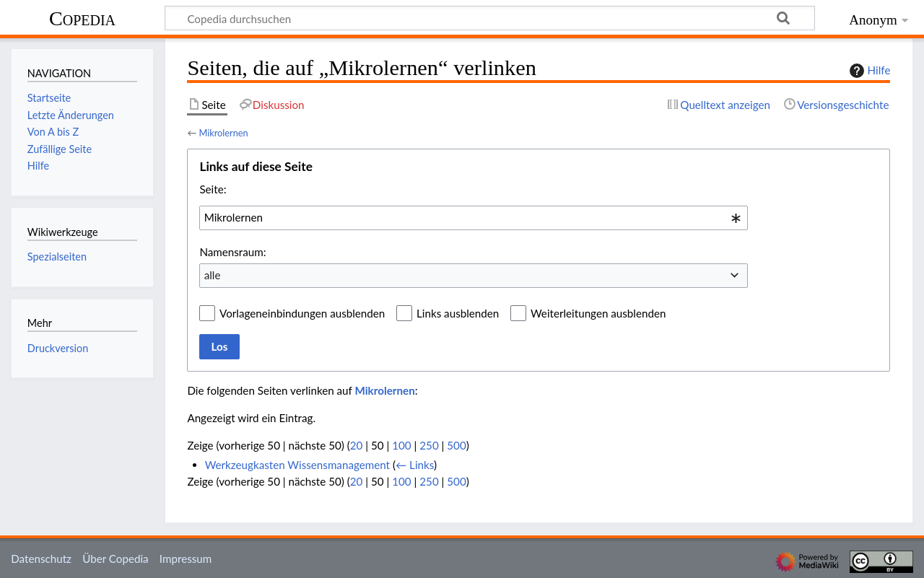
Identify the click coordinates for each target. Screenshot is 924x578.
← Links (415, 465)
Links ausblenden (458, 313)
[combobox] (474, 218)
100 (401, 445)
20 (357, 445)
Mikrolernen (223, 133)
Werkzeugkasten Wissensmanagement (297, 465)
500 (456, 445)
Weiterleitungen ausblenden (598, 313)
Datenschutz (41, 559)
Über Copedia (115, 559)
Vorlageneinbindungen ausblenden (302, 313)
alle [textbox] (213, 275)
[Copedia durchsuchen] (490, 18)
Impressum (186, 559)
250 (429, 445)
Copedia (82, 18)
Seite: (213, 189)
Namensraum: (232, 252)
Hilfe (868, 71)
